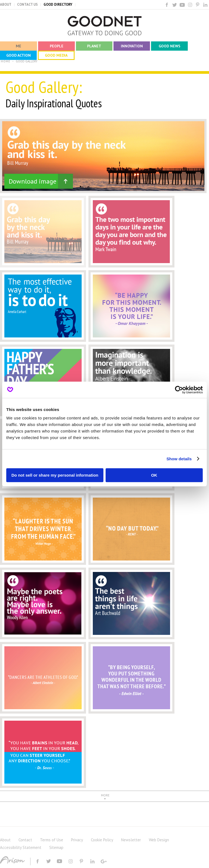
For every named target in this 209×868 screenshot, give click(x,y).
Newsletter (131, 840)
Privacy (77, 840)
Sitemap (56, 847)
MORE (105, 795)
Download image (33, 181)
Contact (25, 840)
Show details (179, 459)
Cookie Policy (102, 840)
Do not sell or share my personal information (55, 475)
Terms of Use (52, 840)
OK (154, 475)
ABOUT (6, 4)
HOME (6, 61)
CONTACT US (27, 4)
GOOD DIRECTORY (58, 4)
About (5, 840)
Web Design (159, 840)
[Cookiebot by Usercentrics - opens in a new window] (179, 390)
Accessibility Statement (21, 847)
